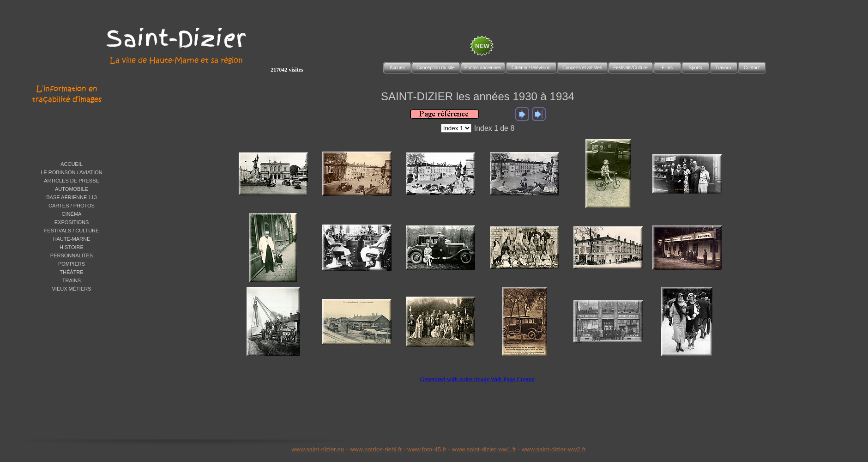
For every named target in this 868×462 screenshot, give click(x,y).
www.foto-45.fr (427, 449)
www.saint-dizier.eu (318, 449)
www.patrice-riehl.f (375, 449)
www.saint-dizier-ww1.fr (484, 449)
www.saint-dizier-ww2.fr (554, 449)
